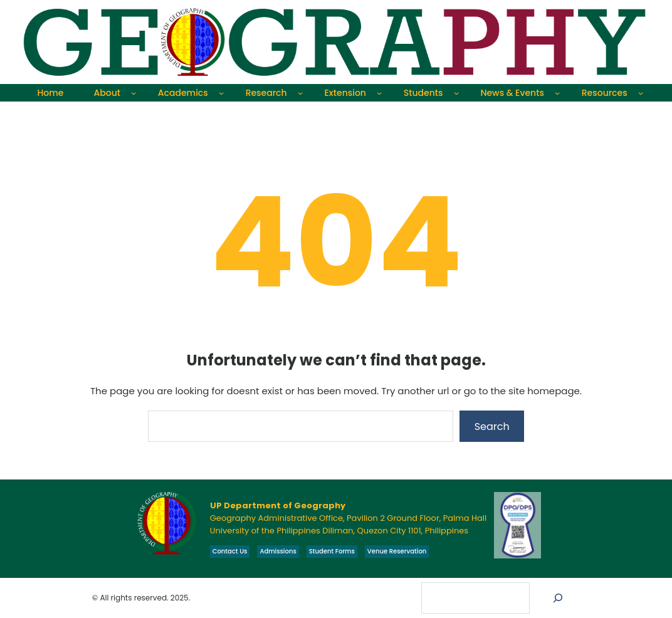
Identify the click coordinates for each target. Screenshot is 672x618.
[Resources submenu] (641, 93)
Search (492, 427)
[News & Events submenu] (557, 93)
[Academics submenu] (221, 93)
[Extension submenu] (379, 93)
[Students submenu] (456, 93)
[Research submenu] (300, 93)
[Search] (558, 598)
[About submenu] (134, 93)
